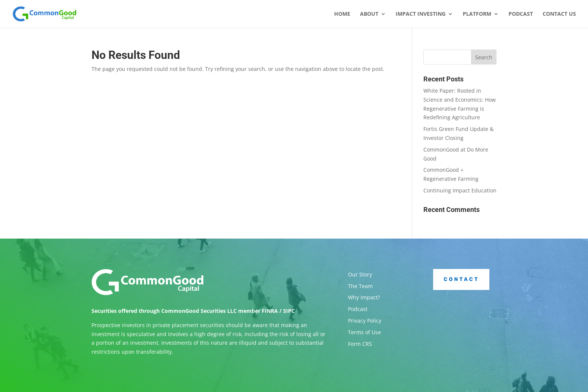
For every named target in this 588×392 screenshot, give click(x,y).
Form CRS (360, 344)
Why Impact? (364, 297)
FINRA (270, 311)
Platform (477, 14)
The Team (360, 286)
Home (342, 14)
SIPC (289, 311)
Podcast (521, 14)
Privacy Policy (365, 321)
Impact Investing (421, 14)
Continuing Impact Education (460, 190)
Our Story (360, 274)
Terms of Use (364, 332)
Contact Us (559, 14)
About (369, 14)
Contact (461, 279)
